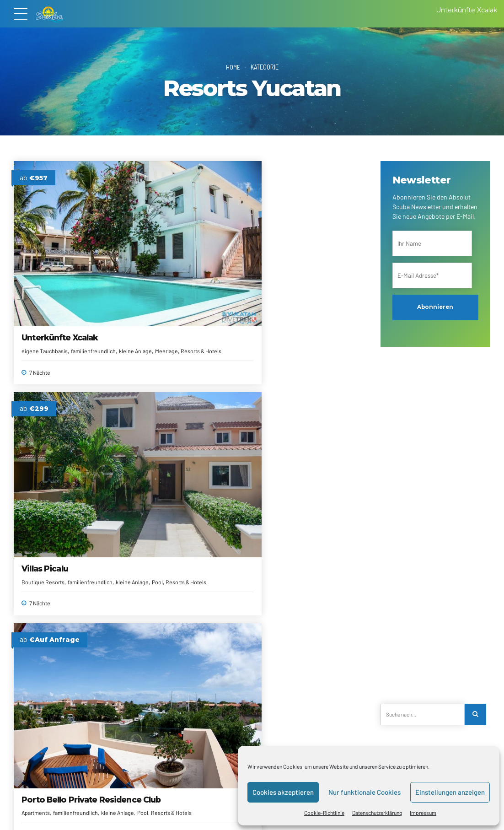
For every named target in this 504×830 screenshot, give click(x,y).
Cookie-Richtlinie (324, 813)
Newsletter (202, 807)
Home (233, 67)
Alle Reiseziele (165, 807)
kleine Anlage (41, 268)
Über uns (64, 807)
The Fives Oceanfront (184, 637)
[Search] (476, 714)
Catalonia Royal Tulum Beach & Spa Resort (185, 446)
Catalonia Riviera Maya (304, 441)
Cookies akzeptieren (283, 792)
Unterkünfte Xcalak (60, 246)
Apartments (273, 269)
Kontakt (92, 807)
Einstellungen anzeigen (450, 792)
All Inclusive (36, 465)
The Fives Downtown (302, 637)
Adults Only (154, 465)
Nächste (325, 729)
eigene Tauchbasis (45, 259)
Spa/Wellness (62, 473)
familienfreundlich (209, 259)
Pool (182, 268)
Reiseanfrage (125, 807)
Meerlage (72, 268)
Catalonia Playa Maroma (52, 642)
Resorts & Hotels (211, 268)
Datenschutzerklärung (377, 813)
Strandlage (96, 473)
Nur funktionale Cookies (365, 792)
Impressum (423, 813)
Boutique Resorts (162, 259)
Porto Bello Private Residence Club (297, 251)
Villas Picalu (164, 246)
